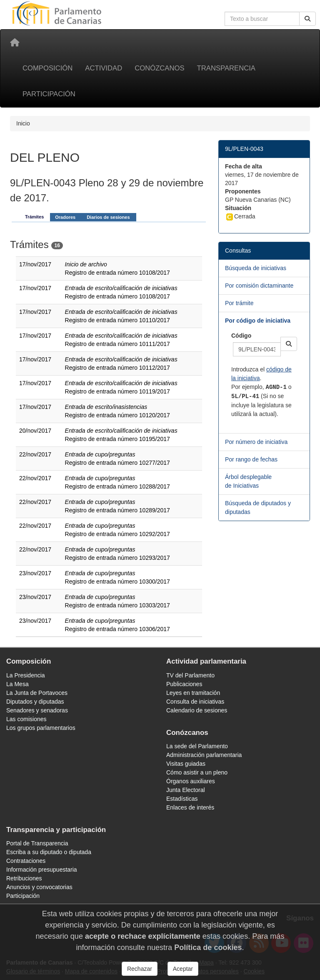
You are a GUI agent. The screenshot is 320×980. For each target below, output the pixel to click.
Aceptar (183, 969)
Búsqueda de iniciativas (256, 268)
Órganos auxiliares (191, 781)
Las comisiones (26, 719)
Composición (47, 68)
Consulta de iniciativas (195, 702)
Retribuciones (24, 878)
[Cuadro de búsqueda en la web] (262, 19)
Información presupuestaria (42, 870)
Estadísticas (182, 799)
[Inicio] (15, 43)
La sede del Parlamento (197, 746)
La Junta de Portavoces (37, 693)
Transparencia (226, 68)
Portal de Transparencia (37, 843)
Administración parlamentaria (204, 755)
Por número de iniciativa (256, 442)
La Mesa (17, 684)
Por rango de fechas (251, 459)
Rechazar (140, 969)
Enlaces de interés (190, 807)
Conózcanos (159, 68)
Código (241, 336)
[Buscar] (307, 19)
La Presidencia (26, 675)
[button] (289, 344)
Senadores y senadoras (37, 710)
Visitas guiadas (186, 764)
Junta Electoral (186, 790)
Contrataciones (26, 861)
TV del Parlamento (190, 675)
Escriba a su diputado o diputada (49, 852)
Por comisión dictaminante (259, 286)
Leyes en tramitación (193, 693)
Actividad (104, 68)
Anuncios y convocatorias (39, 887)
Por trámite (239, 303)
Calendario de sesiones (197, 710)
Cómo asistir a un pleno (197, 772)
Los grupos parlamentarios (41, 728)
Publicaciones (184, 684)
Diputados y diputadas (35, 702)
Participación (49, 94)
